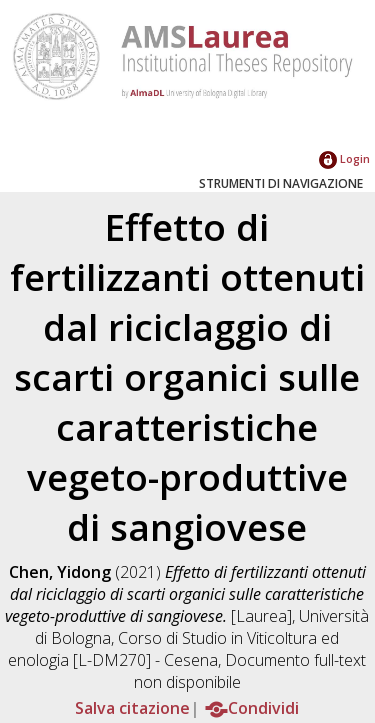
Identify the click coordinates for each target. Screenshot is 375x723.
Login (344, 158)
